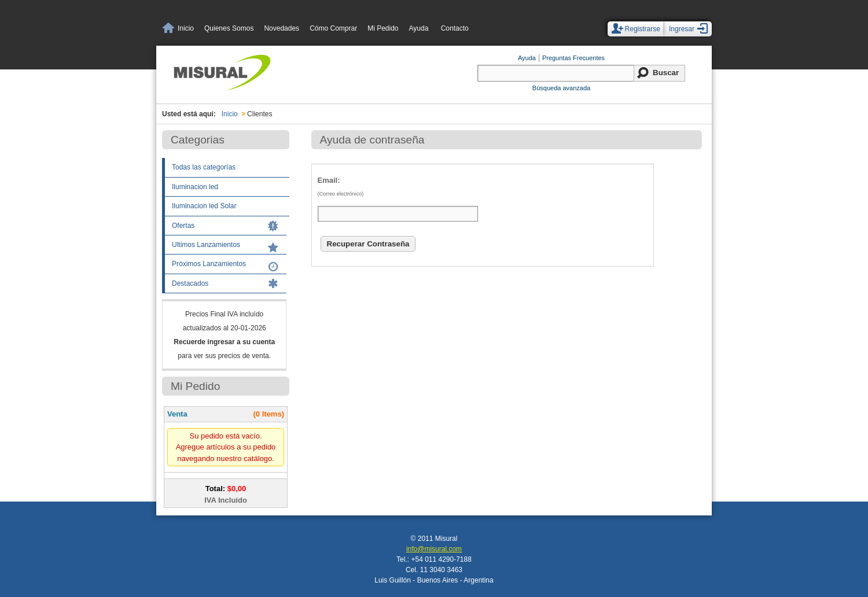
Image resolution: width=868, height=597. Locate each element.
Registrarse (643, 29)
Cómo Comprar (333, 28)
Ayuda (419, 28)
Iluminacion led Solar (204, 206)
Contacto (455, 28)
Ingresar (682, 29)
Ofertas (183, 226)
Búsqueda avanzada (561, 88)
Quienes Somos (229, 28)
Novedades (282, 28)
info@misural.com (434, 549)
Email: (476, 189)
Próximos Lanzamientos (209, 264)
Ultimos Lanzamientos (206, 245)
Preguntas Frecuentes (573, 58)
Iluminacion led (195, 187)
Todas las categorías (204, 167)
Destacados (190, 283)
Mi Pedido (383, 28)
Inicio (186, 28)
